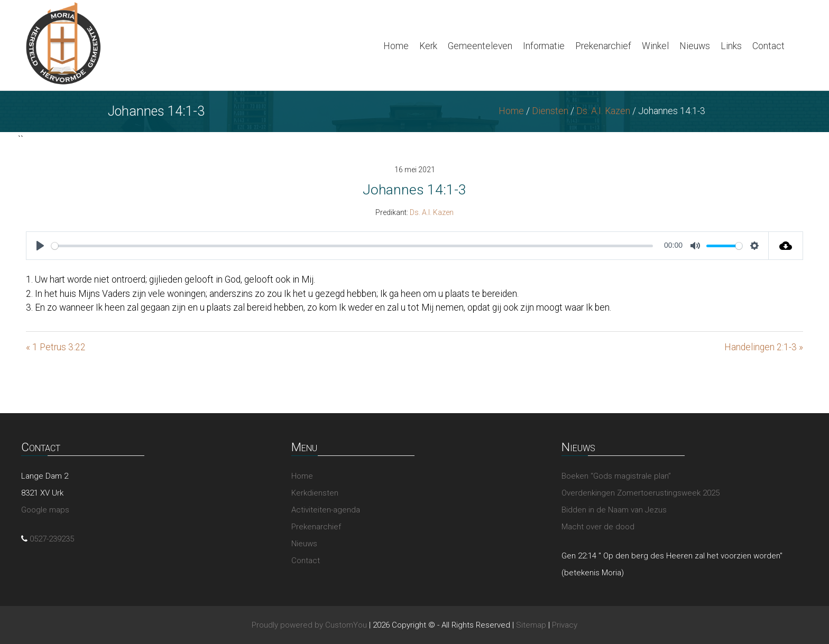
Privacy (565, 625)
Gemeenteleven (480, 46)
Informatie (544, 46)
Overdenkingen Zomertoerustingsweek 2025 (641, 493)
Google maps (45, 510)
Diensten (550, 111)
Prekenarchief (603, 46)
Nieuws (695, 46)
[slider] (352, 246)
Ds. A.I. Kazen (603, 111)
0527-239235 (52, 539)
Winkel (655, 46)
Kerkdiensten (315, 493)
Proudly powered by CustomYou (309, 625)
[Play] (40, 246)
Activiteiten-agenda (326, 510)
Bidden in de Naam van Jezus (614, 510)
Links (731, 46)
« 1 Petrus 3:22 (56, 347)
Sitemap (531, 625)
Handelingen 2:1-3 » (764, 347)
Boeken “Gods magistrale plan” (616, 476)
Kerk (428, 46)
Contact (768, 46)
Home (396, 46)
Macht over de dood (598, 527)
